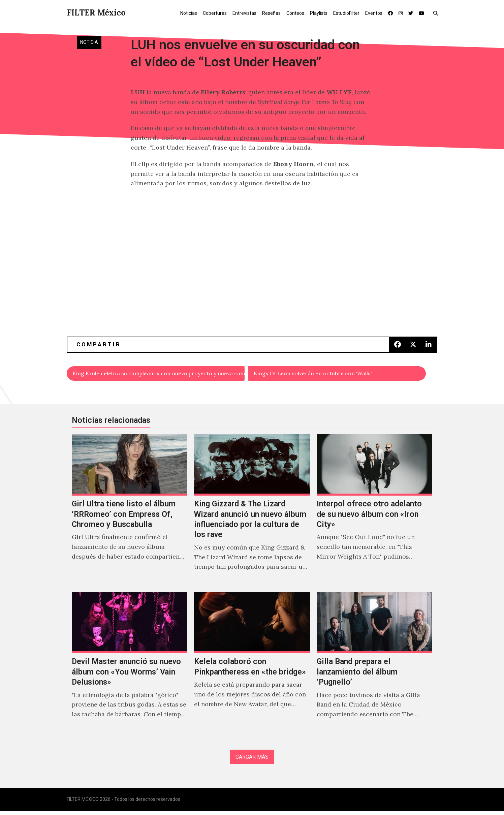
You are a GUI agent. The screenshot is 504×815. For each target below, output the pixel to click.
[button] (437, 13)
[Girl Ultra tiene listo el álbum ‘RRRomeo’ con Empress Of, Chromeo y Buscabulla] (130, 512)
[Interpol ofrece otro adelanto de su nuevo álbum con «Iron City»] (374, 512)
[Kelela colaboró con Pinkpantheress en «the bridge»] (252, 664)
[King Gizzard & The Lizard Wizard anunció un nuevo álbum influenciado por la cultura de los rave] (252, 512)
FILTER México (96, 13)
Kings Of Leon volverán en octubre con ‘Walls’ (321, 374)
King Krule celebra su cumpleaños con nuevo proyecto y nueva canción (159, 374)
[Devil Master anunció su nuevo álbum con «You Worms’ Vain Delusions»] (130, 664)
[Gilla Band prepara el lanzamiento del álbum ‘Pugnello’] (374, 664)
